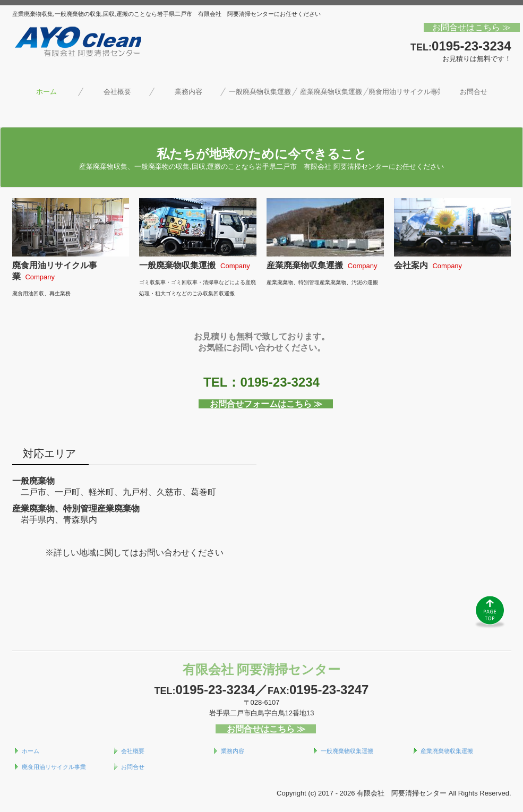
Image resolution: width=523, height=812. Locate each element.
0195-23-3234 (471, 46)
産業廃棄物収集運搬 (331, 92)
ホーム (46, 92)
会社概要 (117, 92)
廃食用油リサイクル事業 (404, 92)
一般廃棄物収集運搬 (260, 92)
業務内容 (188, 92)
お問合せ (474, 92)
